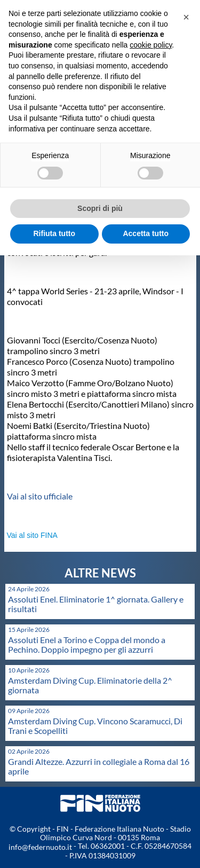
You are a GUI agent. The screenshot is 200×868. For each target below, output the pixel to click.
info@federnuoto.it (40, 847)
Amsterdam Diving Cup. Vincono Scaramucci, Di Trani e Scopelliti (95, 726)
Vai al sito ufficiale (40, 496)
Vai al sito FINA (32, 535)
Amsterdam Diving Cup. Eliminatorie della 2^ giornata (90, 685)
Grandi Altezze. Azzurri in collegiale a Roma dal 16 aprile (99, 766)
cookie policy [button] (151, 45)
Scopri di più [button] (100, 208)
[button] (186, 17)
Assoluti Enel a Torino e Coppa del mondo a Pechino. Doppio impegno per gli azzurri (87, 644)
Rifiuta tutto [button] (54, 233)
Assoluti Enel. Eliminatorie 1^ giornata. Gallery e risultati (96, 604)
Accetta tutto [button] (146, 233)
